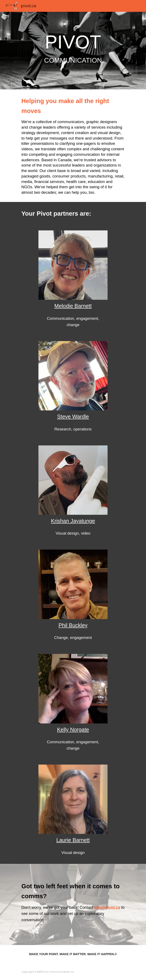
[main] (73, 51)
